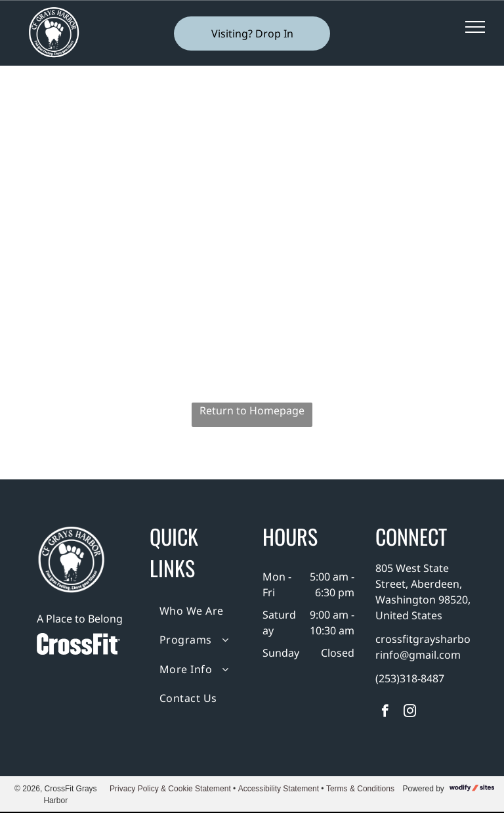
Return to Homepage (252, 410)
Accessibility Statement (279, 789)
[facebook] (385, 713)
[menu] (475, 27)
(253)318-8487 (410, 678)
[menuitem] (197, 611)
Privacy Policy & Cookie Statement (170, 789)
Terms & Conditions (360, 789)
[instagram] (410, 713)
